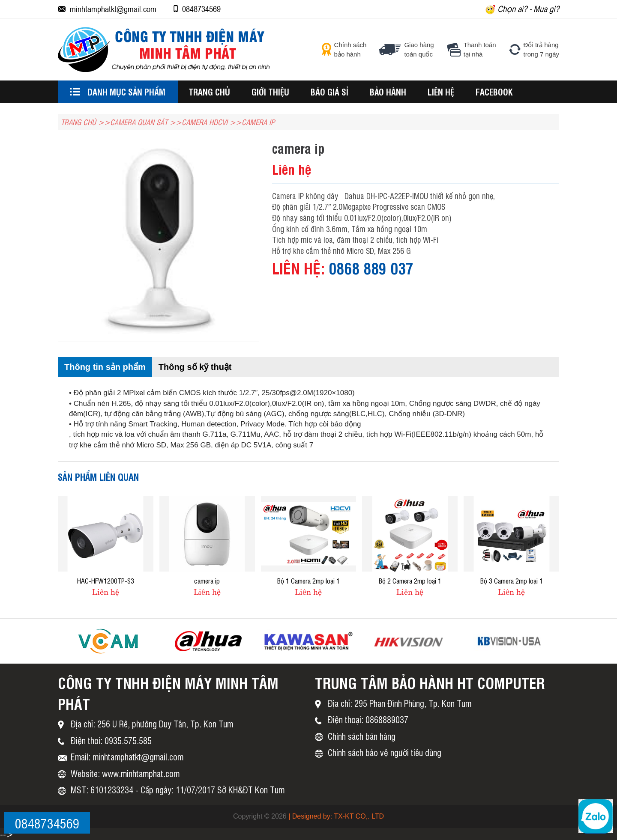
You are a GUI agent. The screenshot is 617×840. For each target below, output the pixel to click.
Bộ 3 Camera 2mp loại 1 (512, 581)
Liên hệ (441, 92)
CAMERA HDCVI (205, 122)
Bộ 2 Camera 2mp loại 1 (410, 581)
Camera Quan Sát (139, 122)
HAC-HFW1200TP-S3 (106, 581)
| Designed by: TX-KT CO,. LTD (336, 816)
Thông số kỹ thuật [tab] (195, 367)
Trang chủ (209, 92)
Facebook (494, 92)
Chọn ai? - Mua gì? (522, 9)
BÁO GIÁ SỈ (329, 92)
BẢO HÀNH (388, 92)
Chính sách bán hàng (362, 736)
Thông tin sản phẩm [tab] (105, 367)
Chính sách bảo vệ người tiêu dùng (385, 752)
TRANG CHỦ (78, 122)
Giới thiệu (270, 92)
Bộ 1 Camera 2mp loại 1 (308, 581)
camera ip (207, 581)
